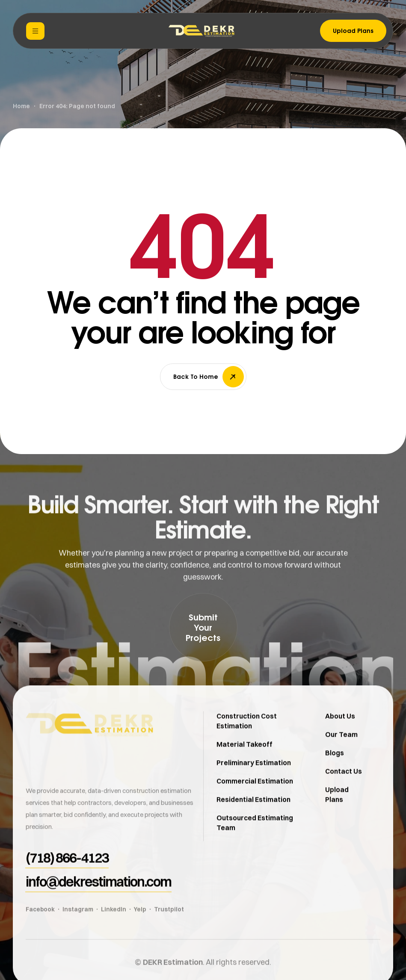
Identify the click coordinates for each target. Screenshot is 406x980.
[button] (203, 627)
